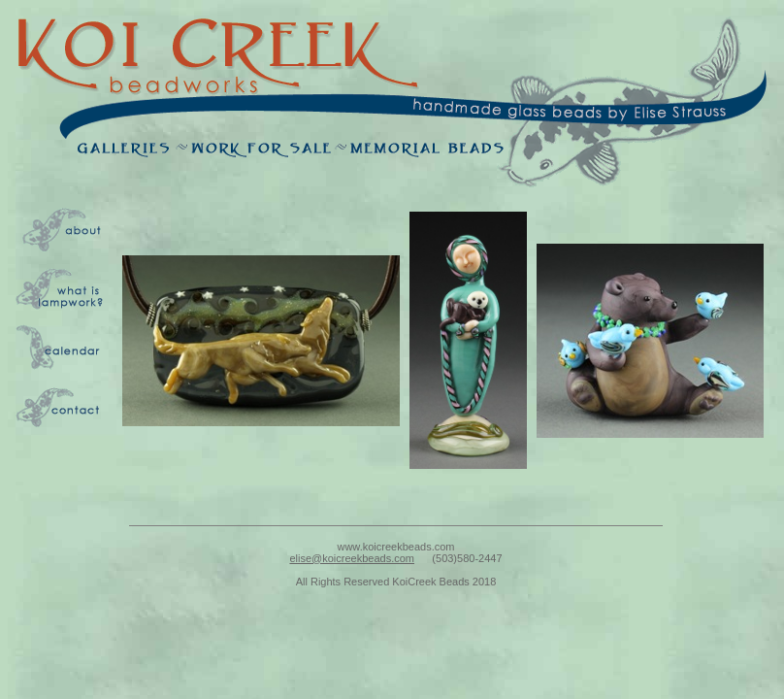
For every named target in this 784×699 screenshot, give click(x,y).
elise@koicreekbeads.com (352, 558)
